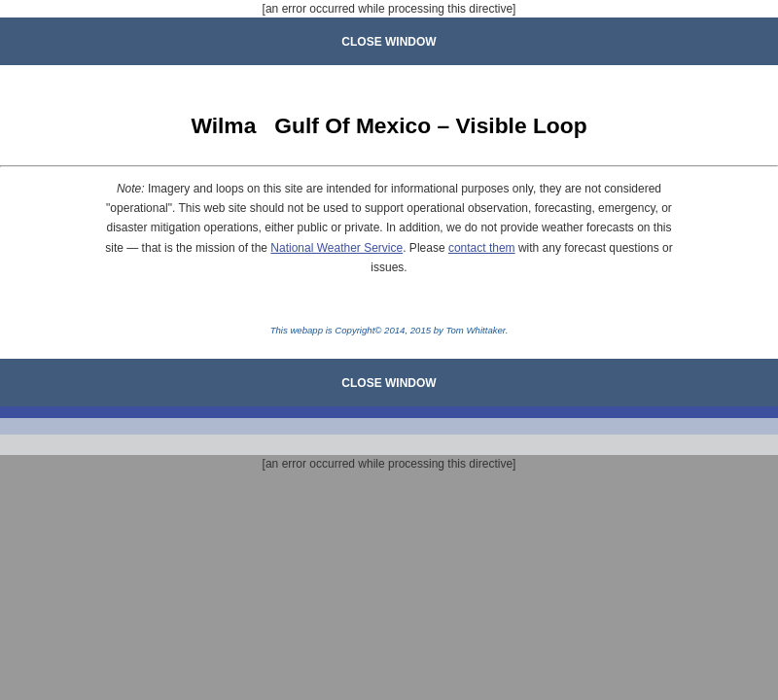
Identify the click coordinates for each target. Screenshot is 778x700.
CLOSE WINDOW (389, 42)
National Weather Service (336, 248)
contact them (482, 248)
